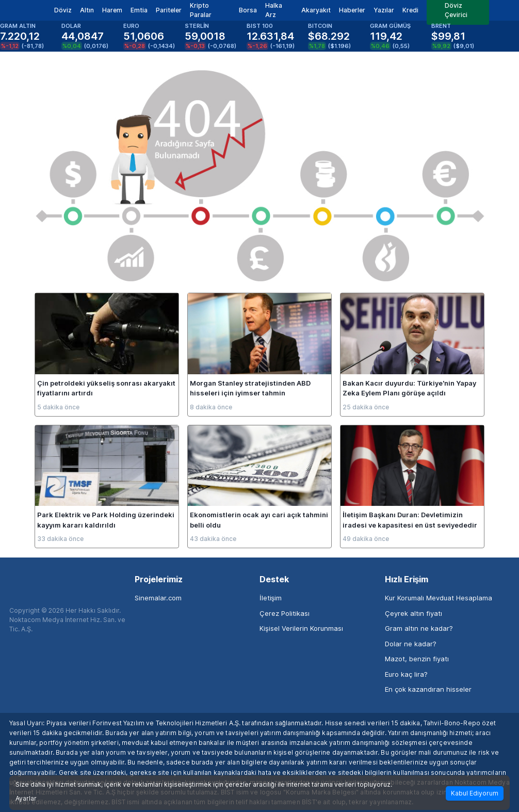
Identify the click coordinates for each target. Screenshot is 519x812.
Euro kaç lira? (406, 674)
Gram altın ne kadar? (419, 628)
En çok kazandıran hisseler (428, 689)
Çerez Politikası (285, 613)
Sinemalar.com (158, 598)
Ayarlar (26, 799)
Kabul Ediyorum (475, 793)
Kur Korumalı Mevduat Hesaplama (439, 598)
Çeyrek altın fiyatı (413, 613)
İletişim (271, 598)
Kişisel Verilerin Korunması (301, 628)
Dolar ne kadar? (411, 644)
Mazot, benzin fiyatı (417, 659)
